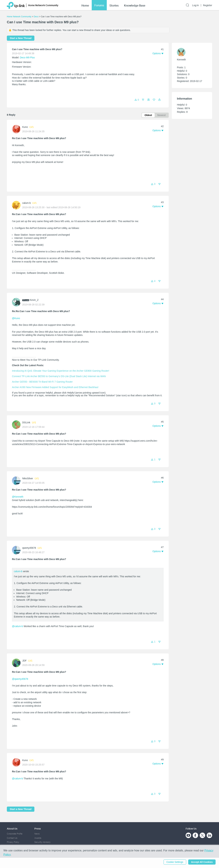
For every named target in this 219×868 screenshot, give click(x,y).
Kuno (25, 127)
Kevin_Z (34, 300)
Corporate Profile (15, 834)
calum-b (27, 203)
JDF (24, 661)
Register (208, 5)
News (37, 834)
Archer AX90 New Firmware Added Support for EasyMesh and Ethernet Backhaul (55, 387)
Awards (38, 838)
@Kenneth (18, 497)
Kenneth (181, 60)
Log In (195, 5)
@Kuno (16, 318)
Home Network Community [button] (43, 5)
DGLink (26, 422)
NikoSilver (28, 478)
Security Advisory (42, 842)
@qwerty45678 (20, 679)
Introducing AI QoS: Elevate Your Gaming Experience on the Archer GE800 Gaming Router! (61, 371)
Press (38, 829)
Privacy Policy (13, 842)
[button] (159, 100)
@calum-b (17, 626)
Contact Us (12, 838)
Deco (36, 17)
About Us (12, 829)
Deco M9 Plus (27, 57)
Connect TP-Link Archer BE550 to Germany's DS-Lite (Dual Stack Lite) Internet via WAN (59, 376)
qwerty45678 (29, 548)
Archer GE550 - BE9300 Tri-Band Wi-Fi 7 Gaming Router (42, 382)
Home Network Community (19, 17)
